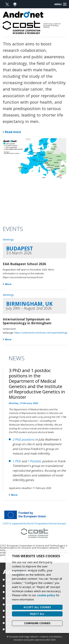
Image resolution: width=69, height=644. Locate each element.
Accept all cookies (37, 607)
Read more (13, 132)
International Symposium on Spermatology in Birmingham (27, 321)
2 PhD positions (23, 440)
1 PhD (17, 461)
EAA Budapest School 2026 (24, 264)
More (7, 284)
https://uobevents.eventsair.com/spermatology (41, 333)
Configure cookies (37, 623)
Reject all (37, 614)
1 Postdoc (34, 461)
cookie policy (46, 595)
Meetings (8, 240)
